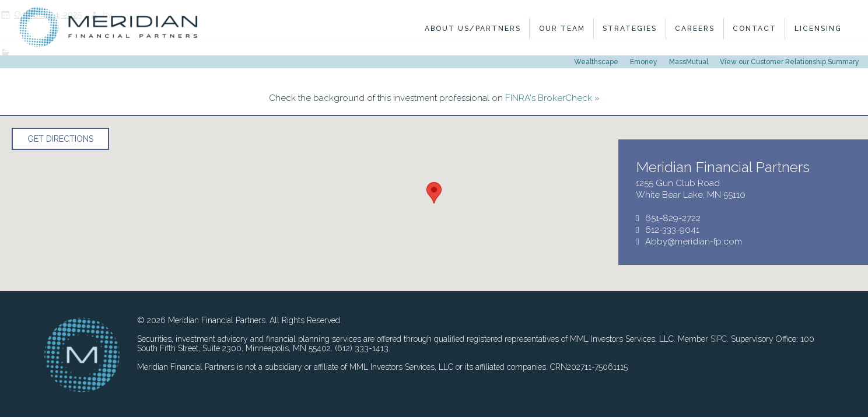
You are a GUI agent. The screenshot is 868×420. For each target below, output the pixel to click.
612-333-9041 (672, 230)
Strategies (630, 29)
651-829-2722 (673, 218)
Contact (755, 29)
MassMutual (689, 62)
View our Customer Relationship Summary (790, 62)
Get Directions (60, 139)
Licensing (818, 29)
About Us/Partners (473, 29)
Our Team (562, 29)
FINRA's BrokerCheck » (552, 98)
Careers (695, 29)
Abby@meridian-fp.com (694, 242)
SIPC (719, 339)
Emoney (644, 62)
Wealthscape (596, 62)
